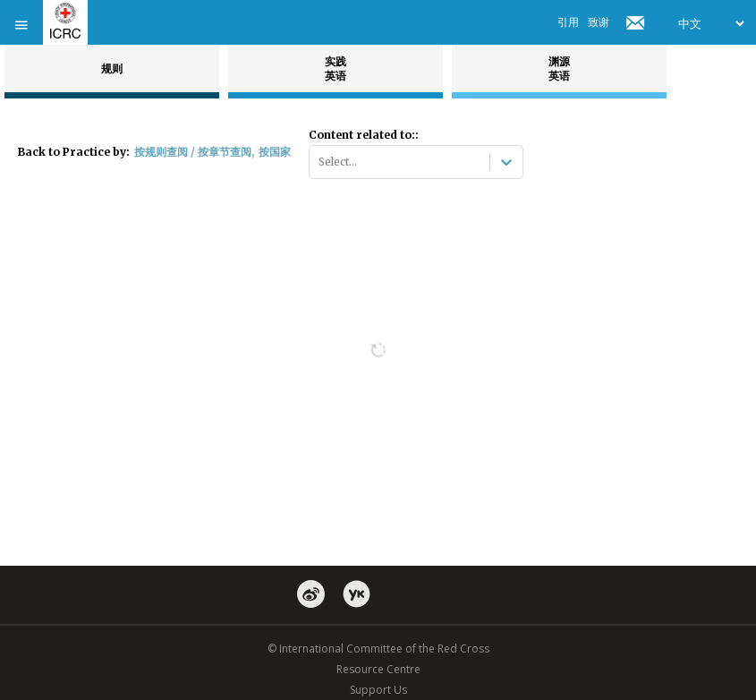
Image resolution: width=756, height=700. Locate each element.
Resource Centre (378, 669)
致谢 (599, 22)
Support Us (378, 690)
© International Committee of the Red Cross (378, 649)
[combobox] (320, 162)
